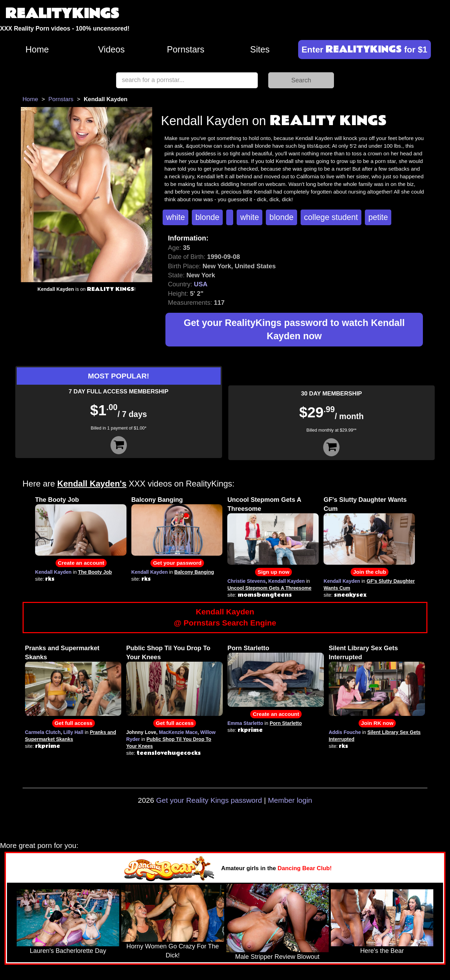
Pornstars (186, 49)
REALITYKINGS (62, 14)
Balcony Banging (157, 500)
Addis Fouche (345, 732)
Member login (290, 800)
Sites (260, 49)
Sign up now (273, 572)
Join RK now (377, 723)
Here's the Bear (382, 951)
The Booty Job (57, 500)
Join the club (370, 572)
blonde (207, 217)
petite (378, 217)
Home (37, 49)
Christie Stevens (246, 581)
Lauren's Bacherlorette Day (68, 951)
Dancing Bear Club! (305, 868)
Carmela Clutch (43, 732)
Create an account (81, 563)
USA (201, 284)
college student (331, 217)
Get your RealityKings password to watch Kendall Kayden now (294, 330)
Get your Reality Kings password (209, 800)
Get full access (73, 723)
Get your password (177, 563)
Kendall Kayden (53, 572)
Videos (111, 49)
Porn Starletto (248, 648)
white (175, 217)
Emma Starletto (246, 723)
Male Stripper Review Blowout (277, 957)
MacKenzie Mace (178, 732)
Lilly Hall (73, 732)
